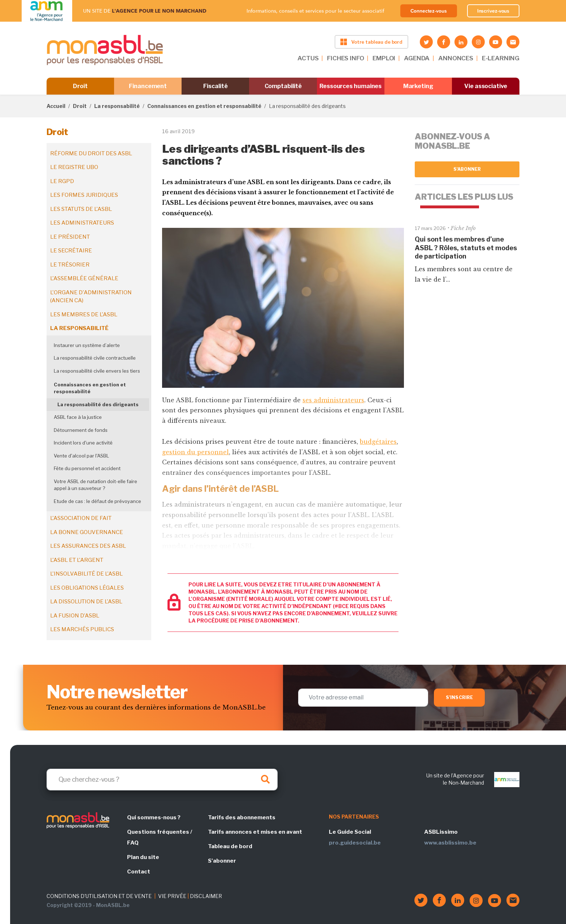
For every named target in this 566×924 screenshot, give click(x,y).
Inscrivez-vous (493, 11)
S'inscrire (459, 697)
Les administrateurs (82, 223)
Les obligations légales (87, 588)
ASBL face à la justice (78, 417)
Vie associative (486, 86)
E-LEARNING (501, 58)
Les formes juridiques (84, 195)
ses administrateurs (333, 400)
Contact (139, 872)
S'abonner (467, 169)
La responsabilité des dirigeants (98, 404)
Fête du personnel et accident (87, 468)
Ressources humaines (351, 86)
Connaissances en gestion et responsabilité (204, 106)
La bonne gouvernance (87, 532)
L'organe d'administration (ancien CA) (91, 297)
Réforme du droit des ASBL (91, 153)
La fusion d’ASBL (75, 616)
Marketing (418, 86)
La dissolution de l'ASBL (86, 602)
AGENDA (417, 58)
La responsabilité (117, 106)
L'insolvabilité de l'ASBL (86, 574)
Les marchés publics (82, 629)
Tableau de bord (230, 846)
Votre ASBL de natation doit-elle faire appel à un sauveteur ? (95, 485)
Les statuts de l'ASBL (81, 209)
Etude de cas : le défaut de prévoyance (97, 501)
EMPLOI (384, 58)
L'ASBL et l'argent (77, 560)
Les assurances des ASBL (88, 546)
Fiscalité (215, 86)
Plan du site (143, 857)
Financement (148, 86)
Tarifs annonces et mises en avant (255, 832)
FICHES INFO (345, 58)
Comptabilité (283, 86)
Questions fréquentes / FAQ (160, 837)
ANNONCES (456, 58)
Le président (70, 237)
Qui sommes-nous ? (154, 817)
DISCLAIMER (206, 896)
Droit (80, 86)
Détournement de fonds (81, 430)
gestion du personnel (195, 452)
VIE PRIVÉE (172, 896)
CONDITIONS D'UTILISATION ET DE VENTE (99, 896)
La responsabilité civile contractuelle (95, 358)
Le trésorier (70, 265)
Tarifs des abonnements (242, 817)
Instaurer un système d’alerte (87, 345)
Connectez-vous (429, 11)
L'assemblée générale (84, 278)
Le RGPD (62, 181)
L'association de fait (81, 518)
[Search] (162, 780)
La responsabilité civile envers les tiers (97, 371)
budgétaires (378, 442)
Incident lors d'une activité (83, 443)
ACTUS (308, 58)
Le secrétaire (71, 251)
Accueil (56, 106)
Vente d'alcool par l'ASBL (81, 456)
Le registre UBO (74, 167)
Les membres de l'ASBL (84, 314)
